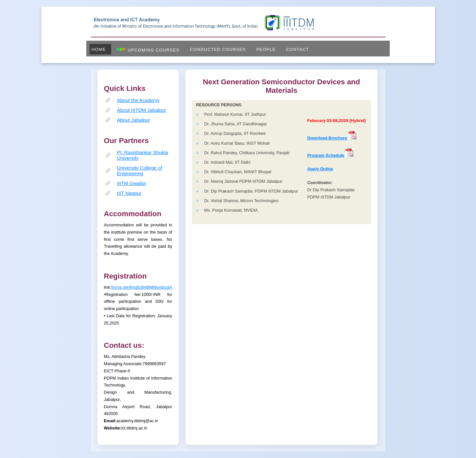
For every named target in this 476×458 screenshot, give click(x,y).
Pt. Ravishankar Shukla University (143, 155)
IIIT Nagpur (129, 193)
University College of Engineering (140, 171)
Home (99, 49)
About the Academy (138, 100)
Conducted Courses (218, 49)
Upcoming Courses (148, 50)
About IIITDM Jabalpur (142, 110)
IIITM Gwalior (132, 183)
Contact (298, 49)
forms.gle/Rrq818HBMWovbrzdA (142, 287)
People (266, 49)
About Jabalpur (134, 120)
